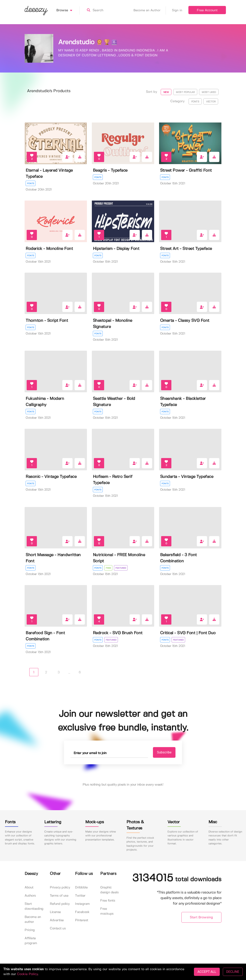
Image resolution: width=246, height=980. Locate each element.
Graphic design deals (109, 890)
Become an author (33, 919)
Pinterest (82, 920)
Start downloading (34, 906)
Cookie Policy (27, 974)
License (55, 912)
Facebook (82, 912)
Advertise (57, 920)
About (29, 888)
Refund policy (60, 904)
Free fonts (108, 901)
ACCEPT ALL (207, 972)
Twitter (80, 896)
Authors (30, 896)
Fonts (195, 102)
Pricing (30, 930)
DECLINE (233, 972)
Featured (121, 568)
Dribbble (81, 888)
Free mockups (107, 911)
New (166, 92)
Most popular (185, 92)
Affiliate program (31, 941)
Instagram (82, 904)
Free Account (207, 10)
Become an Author (150, 10)
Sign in (177, 10)
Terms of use (59, 896)
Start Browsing (201, 917)
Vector (211, 102)
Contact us (58, 928)
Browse (68, 10)
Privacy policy (60, 888)
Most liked (209, 92)
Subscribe (164, 752)
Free (108, 568)
